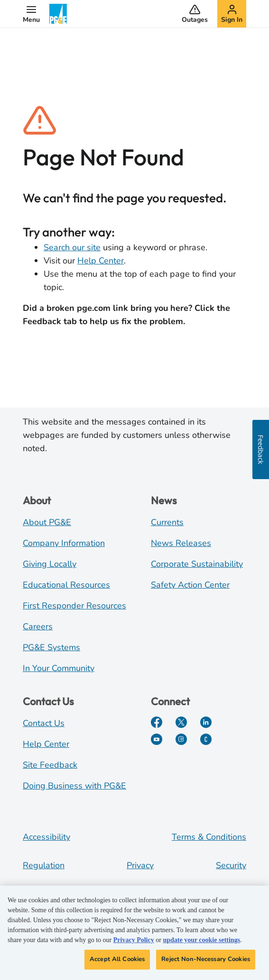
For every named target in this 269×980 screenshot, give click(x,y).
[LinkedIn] (206, 722)
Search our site (72, 247)
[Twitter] (181, 722)
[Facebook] (157, 722)
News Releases (181, 543)
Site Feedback (50, 765)
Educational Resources (66, 585)
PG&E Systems (51, 647)
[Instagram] (181, 739)
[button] (31, 14)
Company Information (64, 543)
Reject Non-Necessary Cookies (206, 959)
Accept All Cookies (117, 959)
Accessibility (46, 837)
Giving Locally (50, 564)
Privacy (140, 865)
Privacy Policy (134, 940)
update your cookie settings (201, 940)
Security (231, 865)
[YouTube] (157, 739)
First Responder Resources (74, 606)
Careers (38, 626)
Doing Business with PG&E (74, 786)
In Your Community (59, 668)
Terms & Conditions (209, 837)
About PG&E (47, 522)
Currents (167, 522)
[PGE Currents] (206, 739)
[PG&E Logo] (59, 14)
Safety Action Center (190, 585)
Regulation (44, 865)
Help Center (101, 261)
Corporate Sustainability (197, 564)
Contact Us (44, 723)
